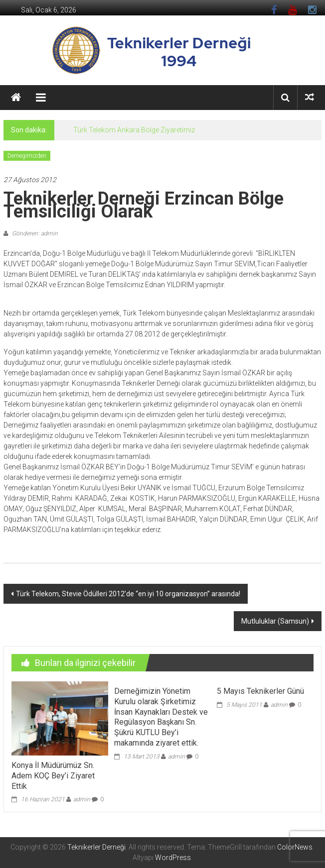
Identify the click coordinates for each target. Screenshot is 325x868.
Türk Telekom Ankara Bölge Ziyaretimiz (134, 130)
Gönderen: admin (34, 233)
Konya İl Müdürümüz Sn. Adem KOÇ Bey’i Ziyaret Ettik (53, 776)
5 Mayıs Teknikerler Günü (260, 691)
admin (82, 799)
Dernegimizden (27, 156)
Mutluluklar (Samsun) (275, 621)
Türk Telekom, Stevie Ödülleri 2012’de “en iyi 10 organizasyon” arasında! (128, 594)
